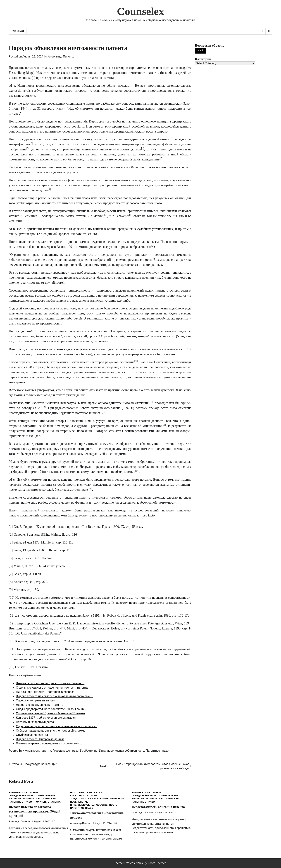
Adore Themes (157, 863)
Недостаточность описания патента (159, 807)
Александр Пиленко (61, 56)
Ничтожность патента (37, 751)
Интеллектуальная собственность (122, 751)
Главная (18, 31)
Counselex (140, 11)
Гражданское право (66, 751)
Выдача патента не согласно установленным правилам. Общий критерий (35, 811)
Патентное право (157, 751)
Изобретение (89, 751)
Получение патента (48, 802)
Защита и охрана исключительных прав (97, 799)
